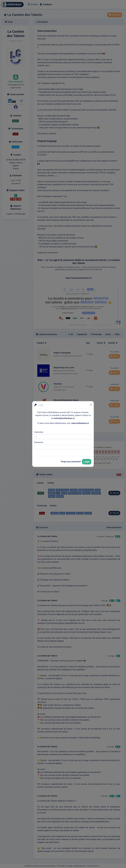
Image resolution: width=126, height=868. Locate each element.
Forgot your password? (71, 462)
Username (39, 432)
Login (87, 462)
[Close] (91, 405)
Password (39, 442)
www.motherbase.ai (80, 423)
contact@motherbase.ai (64, 418)
